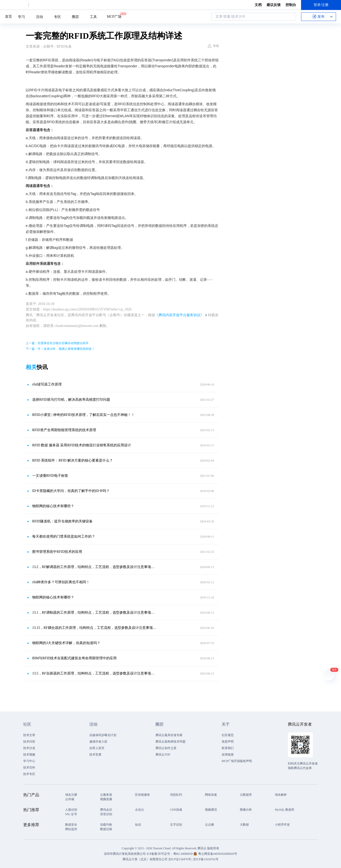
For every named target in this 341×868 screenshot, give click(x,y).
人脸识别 (71, 810)
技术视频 (29, 755)
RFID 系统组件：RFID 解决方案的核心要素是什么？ (73, 460)
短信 (138, 825)
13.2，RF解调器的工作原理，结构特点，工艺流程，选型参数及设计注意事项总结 (94, 567)
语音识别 (106, 814)
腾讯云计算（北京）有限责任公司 (145, 859)
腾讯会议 (106, 810)
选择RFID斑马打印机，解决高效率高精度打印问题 (71, 400)
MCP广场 (114, 16)
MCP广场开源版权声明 (237, 761)
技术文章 (29, 735)
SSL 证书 (71, 814)
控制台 (291, 5)
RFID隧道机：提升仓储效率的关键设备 (62, 521)
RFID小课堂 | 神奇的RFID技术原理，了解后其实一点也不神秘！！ (83, 415)
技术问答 (29, 742)
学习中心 (29, 761)
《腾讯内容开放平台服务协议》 (179, 315)
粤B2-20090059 (183, 854)
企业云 (140, 810)
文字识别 (176, 825)
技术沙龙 (29, 748)
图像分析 (246, 810)
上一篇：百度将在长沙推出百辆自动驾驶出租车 (57, 343)
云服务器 (106, 795)
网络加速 (211, 795)
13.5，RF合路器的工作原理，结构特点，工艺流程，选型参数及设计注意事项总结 (94, 673)
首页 (8, 17)
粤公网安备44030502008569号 (218, 854)
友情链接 (228, 755)
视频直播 (106, 799)
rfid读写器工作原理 (47, 384)
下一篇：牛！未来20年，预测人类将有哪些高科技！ (60, 349)
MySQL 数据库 (285, 810)
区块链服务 (143, 795)
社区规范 (228, 735)
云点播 (209, 825)
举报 (213, 46)
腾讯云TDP (163, 755)
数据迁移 (106, 829)
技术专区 (29, 774)
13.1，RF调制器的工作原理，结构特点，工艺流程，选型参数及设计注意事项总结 (94, 613)
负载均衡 (106, 825)
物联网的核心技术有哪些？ (53, 506)
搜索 (291, 17)
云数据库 (246, 795)
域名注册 (71, 795)
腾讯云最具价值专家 (169, 735)
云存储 (70, 799)
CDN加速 (176, 810)
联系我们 (228, 748)
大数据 (244, 825)
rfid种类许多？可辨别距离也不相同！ (61, 582)
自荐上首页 (97, 748)
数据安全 (71, 825)
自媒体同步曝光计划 (103, 735)
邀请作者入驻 (98, 742)
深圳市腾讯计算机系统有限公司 (125, 854)
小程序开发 (282, 825)
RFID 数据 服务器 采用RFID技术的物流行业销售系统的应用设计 (82, 445)
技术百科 (29, 768)
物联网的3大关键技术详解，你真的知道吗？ (66, 643)
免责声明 (228, 742)
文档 (258, 5)
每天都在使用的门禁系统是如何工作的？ (64, 536)
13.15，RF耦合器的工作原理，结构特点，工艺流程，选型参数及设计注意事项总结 (94, 628)
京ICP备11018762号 (206, 859)
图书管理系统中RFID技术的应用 (57, 552)
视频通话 (211, 810)
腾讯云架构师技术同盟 (170, 742)
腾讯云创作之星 (166, 748)
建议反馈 (274, 5)
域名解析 (281, 795)
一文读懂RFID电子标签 (50, 476)
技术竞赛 (95, 755)
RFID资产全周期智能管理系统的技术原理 (64, 430)
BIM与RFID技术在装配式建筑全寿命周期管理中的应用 (74, 658)
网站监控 (71, 829)
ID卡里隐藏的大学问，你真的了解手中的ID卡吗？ (71, 491)
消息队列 (176, 795)
